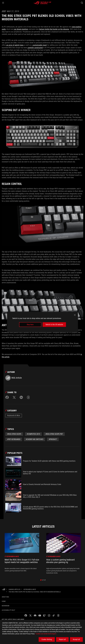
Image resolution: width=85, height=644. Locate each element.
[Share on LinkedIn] (21, 397)
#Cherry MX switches (35, 439)
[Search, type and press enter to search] (82, 3)
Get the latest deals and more (13, 619)
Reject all (62, 639)
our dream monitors (21, 29)
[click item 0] (41, 580)
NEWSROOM (6, 606)
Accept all (76, 639)
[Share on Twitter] (14, 397)
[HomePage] (4, 590)
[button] (3, 3)
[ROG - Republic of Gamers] (42, 3)
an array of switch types (15, 45)
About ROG (5, 597)
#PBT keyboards (14, 439)
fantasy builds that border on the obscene (54, 29)
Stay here (30, 325)
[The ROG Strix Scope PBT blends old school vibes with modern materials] (35, 592)
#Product (53, 439)
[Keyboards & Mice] (30, 589)
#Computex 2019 (33, 434)
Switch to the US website (54, 325)
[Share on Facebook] (7, 397)
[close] (75, 315)
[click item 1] (43, 580)
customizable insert (40, 45)
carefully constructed (35, 48)
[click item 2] (45, 580)
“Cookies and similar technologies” (46, 634)
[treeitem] (22, 553)
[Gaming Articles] (14, 589)
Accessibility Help (8, 610)
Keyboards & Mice (14, 415)
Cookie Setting (47, 639)
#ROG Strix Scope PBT (54, 434)
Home (4, 601)
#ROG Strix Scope (14, 434)
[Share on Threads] (28, 397)
